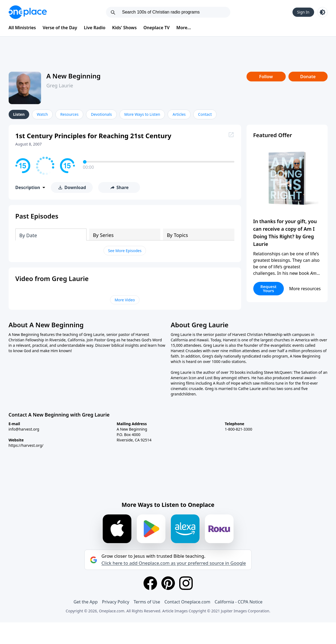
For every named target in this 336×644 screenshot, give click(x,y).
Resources (69, 114)
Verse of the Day (60, 28)
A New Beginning (74, 76)
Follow (266, 77)
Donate (308, 77)
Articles (179, 114)
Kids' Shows (124, 28)
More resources (305, 289)
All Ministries (22, 28)
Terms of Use (147, 602)
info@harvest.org (24, 429)
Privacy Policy (116, 602)
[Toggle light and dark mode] (322, 12)
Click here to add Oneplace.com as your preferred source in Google (174, 563)
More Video (125, 300)
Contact (205, 114)
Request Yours (268, 288)
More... (184, 28)
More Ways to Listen (142, 114)
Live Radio (95, 28)
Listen (19, 114)
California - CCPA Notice (239, 602)
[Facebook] (150, 583)
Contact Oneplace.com (187, 602)
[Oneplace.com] (28, 12)
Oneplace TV (157, 28)
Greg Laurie (60, 85)
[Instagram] (186, 583)
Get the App (86, 602)
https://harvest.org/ (26, 445)
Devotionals (101, 114)
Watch (42, 114)
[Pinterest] (168, 583)
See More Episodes (125, 251)
